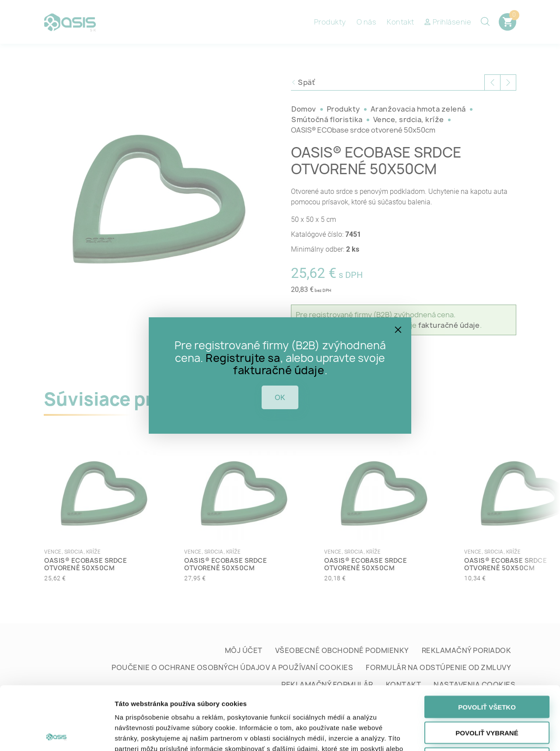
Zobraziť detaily (458, 734)
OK (280, 397)
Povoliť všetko (487, 644)
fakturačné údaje (279, 370)
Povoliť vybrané (487, 669)
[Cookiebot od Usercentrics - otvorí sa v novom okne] (57, 734)
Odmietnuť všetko (487, 695)
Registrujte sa (243, 358)
